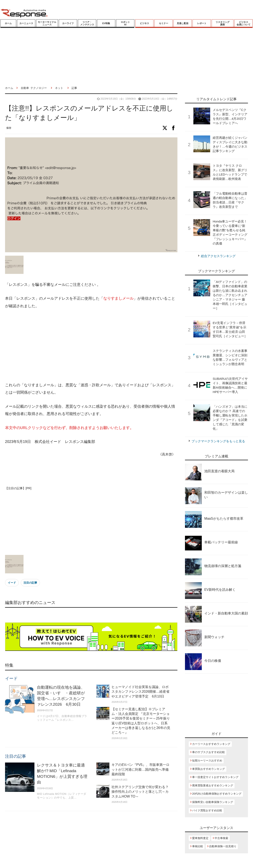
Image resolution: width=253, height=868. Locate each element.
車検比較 (198, 846)
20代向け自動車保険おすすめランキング (217, 794)
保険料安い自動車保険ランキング (213, 802)
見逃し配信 (183, 23)
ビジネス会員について (244, 23)
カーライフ (68, 23)
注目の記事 (30, 583)
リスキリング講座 (223, 23)
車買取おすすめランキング (208, 769)
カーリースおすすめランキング (211, 744)
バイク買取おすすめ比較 (207, 810)
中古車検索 (221, 838)
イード (12, 583)
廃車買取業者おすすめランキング (213, 785)
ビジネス (144, 23)
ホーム (8, 23)
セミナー (164, 23)
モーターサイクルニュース (47, 23)
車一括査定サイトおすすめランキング (215, 777)
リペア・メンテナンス (87, 23)
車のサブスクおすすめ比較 (208, 752)
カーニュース (26, 23)
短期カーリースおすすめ (207, 761)
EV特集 (106, 23)
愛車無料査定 (200, 838)
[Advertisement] (83, 346)
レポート (202, 23)
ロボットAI (125, 23)
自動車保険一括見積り (223, 846)
